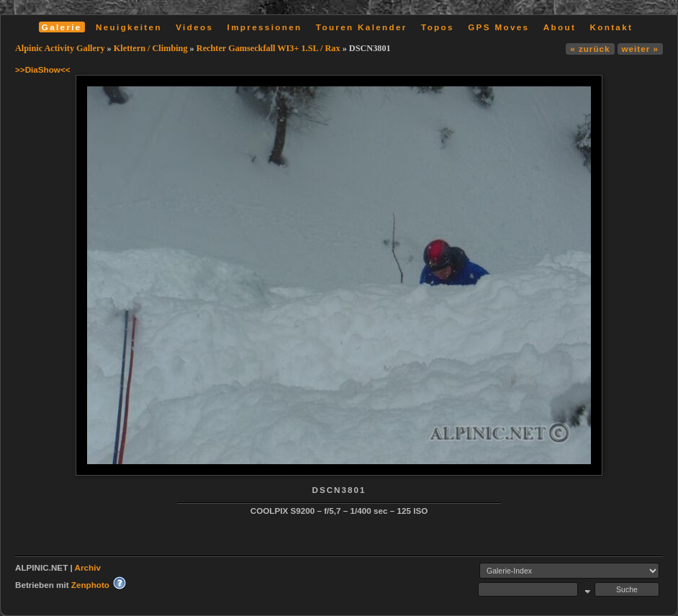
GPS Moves (498, 27)
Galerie (62, 27)
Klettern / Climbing (151, 48)
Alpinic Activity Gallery (60, 48)
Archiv (88, 567)
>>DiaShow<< (43, 69)
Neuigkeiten (129, 27)
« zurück (590, 49)
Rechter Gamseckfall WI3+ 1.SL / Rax (268, 48)
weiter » (640, 49)
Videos (194, 27)
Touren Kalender (362, 27)
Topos (438, 27)
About (560, 27)
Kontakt (611, 27)
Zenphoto (90, 585)
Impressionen (265, 27)
